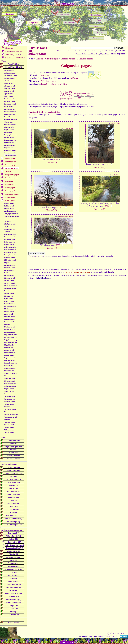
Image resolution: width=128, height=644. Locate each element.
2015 (107, 164)
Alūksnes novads (10, 89)
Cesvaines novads (10, 125)
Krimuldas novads (10, 252)
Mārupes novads (10, 283)
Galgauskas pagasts (85, 59)
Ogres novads (9, 299)
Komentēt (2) (52, 248)
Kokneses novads (10, 247)
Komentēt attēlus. (53, 112)
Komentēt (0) (52, 163)
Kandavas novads (10, 234)
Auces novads (9, 96)
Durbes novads (9, 143)
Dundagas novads (10, 140)
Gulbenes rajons (52, 59)
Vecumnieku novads (11, 417)
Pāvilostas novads (10, 309)
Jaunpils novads (10, 219)
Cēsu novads (8, 122)
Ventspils (7, 420)
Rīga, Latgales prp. (11, 337)
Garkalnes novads (10, 150)
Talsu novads (9, 394)
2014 (56, 160)
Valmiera (7, 407)
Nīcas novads (9, 296)
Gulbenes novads (10, 155)
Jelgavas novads (10, 229)
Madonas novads (10, 278)
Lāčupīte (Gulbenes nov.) (52, 84)
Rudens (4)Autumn (90, 94)
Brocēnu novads (10, 114)
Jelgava (7, 227)
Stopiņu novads (9, 389)
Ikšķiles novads (9, 206)
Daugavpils (8, 132)
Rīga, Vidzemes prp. (11, 340)
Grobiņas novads (10, 153)
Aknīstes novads (10, 81)
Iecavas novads (9, 203)
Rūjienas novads (10, 358)
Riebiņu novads (9, 330)
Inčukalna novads (10, 211)
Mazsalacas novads (11, 286)
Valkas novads (9, 404)
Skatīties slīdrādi (36, 112)
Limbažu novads (10, 268)
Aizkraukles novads (11, 76)
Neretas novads (9, 293)
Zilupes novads (9, 433)
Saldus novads (9, 371)
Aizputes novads (10, 78)
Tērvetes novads (10, 396)
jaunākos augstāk (66, 99)
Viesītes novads (9, 425)
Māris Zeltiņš (116, 124)
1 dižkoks (74, 78)
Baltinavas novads (10, 104)
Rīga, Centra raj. (10, 332)
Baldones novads (10, 101)
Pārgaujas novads (10, 306)
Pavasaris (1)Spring (79, 94)
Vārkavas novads (10, 412)
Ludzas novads (9, 275)
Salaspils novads (10, 368)
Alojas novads (9, 83)
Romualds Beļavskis (66, 217)
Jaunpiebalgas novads (11, 216)
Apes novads (8, 94)
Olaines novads (9, 301)
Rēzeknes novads (10, 327)
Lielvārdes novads (10, 260)
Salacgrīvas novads (11, 363)
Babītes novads (9, 99)
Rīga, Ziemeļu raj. (10, 345)
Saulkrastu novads (10, 373)
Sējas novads (8, 376)
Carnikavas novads (11, 119)
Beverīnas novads (10, 112)
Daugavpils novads (10, 135)
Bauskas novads (10, 109)
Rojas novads (9, 348)
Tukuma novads (10, 399)
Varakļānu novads (10, 409)
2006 (58, 245)
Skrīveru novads (10, 381)
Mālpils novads (9, 281)
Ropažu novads (9, 350)
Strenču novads (9, 391)
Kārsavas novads (10, 237)
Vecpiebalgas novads (11, 414)
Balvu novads (9, 107)
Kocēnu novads (9, 245)
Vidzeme (39, 59)
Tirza (65, 84)
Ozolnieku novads (10, 304)
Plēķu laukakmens (48, 81)
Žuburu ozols (44, 75)
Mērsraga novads (10, 288)
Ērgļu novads (9, 148)
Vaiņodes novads (10, 402)
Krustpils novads (10, 255)
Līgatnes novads (10, 265)
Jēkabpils (7, 221)
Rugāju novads (9, 355)
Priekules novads (10, 317)
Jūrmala (7, 232)
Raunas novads (9, 322)
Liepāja (7, 263)
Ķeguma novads (10, 239)
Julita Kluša (69, 128)
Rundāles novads (10, 360)
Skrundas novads (10, 384)
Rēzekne (7, 324)
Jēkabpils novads (10, 224)
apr (79, 98)
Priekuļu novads (10, 319)
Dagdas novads (9, 130)
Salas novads (8, 366)
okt (90, 98)
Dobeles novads (9, 137)
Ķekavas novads (10, 242)
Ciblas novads (9, 127)
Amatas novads (9, 91)
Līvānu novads (9, 270)
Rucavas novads (10, 353)
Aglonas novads (9, 73)
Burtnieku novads (10, 117)
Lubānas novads (10, 273)
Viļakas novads (9, 427)
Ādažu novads (9, 71)
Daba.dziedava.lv (15, 58)
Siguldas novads (10, 378)
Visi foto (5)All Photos (66, 94)
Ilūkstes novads (9, 209)
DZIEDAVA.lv (67, 4)
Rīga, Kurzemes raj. (11, 335)
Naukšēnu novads (10, 291)
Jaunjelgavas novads (11, 214)
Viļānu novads (9, 430)
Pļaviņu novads (9, 312)
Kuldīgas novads (10, 257)
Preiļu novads (9, 314)
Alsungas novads (10, 86)
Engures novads (9, 145)
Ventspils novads (10, 422)
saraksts (14, 51)
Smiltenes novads (10, 386)
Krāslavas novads (10, 250)
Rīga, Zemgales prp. (11, 342)
